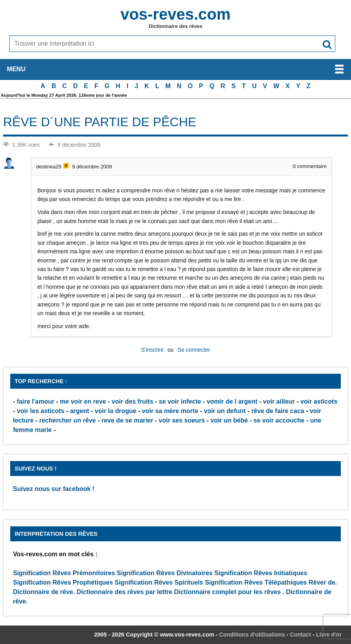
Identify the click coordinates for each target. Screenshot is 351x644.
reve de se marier (127, 420)
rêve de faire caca (277, 411)
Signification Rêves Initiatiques (261, 573)
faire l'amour (36, 401)
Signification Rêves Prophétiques (63, 582)
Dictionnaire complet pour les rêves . (229, 592)
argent (80, 411)
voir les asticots (41, 411)
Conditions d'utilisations (252, 635)
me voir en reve (83, 401)
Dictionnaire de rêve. (44, 592)
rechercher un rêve (68, 420)
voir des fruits (132, 401)
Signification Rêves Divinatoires (165, 573)
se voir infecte (180, 401)
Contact (301, 635)
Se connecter (194, 350)
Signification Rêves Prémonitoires (64, 573)
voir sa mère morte (170, 411)
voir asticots (319, 401)
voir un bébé (229, 420)
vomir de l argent (232, 401)
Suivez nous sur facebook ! (54, 489)
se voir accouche (279, 420)
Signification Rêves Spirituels (159, 582)
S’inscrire (153, 350)
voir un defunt (225, 411)
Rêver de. (323, 582)
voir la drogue (116, 411)
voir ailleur (279, 401)
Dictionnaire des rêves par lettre (125, 592)
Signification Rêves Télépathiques (257, 582)
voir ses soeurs (182, 420)
